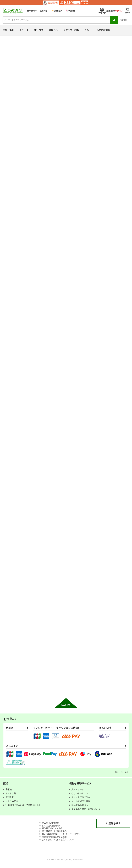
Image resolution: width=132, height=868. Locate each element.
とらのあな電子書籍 (10, 38)
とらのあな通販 (102, 30)
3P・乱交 (39, 30)
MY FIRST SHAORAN (109, 241)
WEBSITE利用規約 (51, 824)
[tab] (41, 99)
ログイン (119, 11)
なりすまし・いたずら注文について (58, 842)
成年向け (43, 11)
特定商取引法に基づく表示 (54, 839)
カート (53, 186)
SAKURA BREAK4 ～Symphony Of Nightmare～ (79, 329)
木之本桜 (98, 61)
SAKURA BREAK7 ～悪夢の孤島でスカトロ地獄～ (45, 243)
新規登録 (111, 11)
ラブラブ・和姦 (71, 30)
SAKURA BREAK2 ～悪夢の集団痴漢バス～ (45, 416)
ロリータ (24, 30)
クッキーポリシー (74, 836)
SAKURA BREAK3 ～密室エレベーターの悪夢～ (113, 329)
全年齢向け (32, 11)
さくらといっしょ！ (108, 415)
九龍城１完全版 (38, 582)
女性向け (70, 11)
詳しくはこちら (122, 774)
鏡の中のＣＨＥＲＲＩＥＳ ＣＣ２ (111, 58)
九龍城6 (102, 501)
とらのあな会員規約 (51, 827)
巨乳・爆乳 (8, 30)
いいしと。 (36, 662)
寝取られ (53, 30)
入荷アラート (12, 43)
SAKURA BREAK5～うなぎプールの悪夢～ (45, 329)
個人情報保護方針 (50, 836)
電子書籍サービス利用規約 (54, 833)
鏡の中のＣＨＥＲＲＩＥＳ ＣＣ (46, 61)
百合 (87, 30)
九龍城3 (68, 582)
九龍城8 (68, 501)
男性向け (57, 11)
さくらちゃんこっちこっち (44, 501)
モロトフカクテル (12, 61)
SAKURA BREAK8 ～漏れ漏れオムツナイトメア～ (113, 156)
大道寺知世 (109, 61)
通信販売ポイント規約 (52, 830)
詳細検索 (123, 20)
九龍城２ (103, 582)
